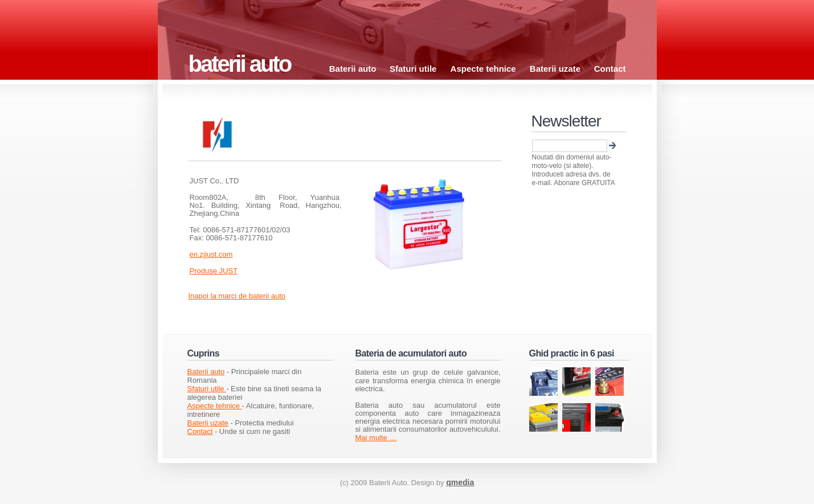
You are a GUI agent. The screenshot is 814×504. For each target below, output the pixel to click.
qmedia (460, 482)
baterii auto (240, 64)
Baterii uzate (555, 69)
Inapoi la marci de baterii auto (237, 296)
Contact (610, 69)
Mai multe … (376, 438)
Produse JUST (214, 271)
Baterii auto (353, 69)
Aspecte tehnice (484, 69)
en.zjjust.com (211, 254)
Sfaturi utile (414, 69)
